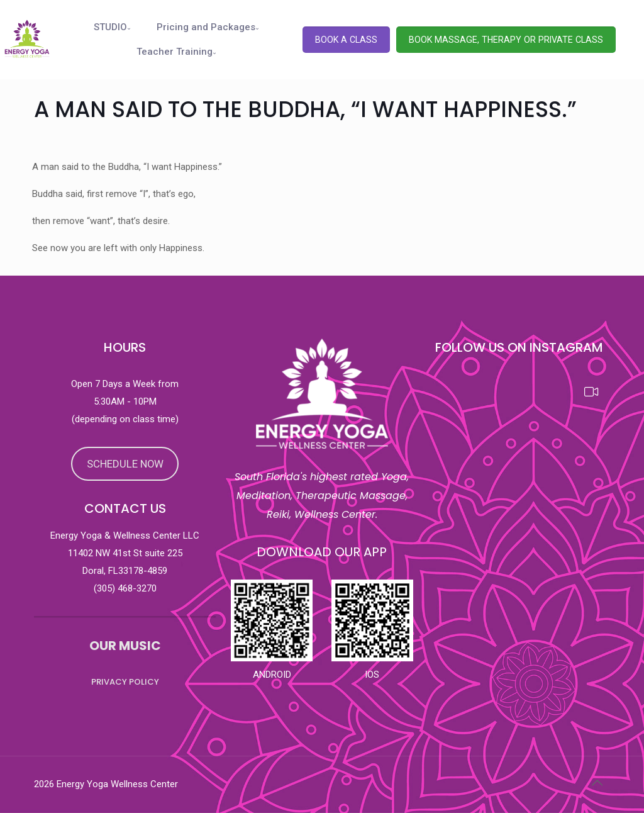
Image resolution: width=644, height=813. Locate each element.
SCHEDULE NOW (125, 464)
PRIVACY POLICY (125, 682)
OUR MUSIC (125, 646)
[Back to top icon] (597, 783)
